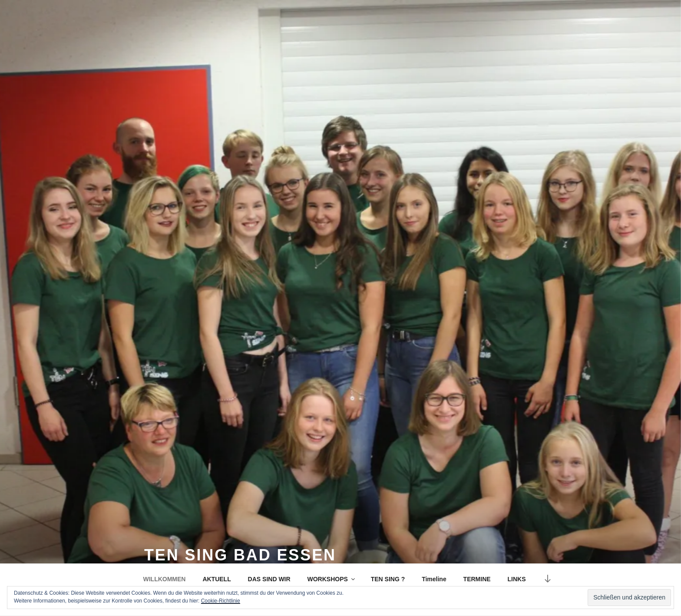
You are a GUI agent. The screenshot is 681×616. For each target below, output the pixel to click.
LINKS (517, 579)
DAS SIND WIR (269, 579)
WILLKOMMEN (165, 579)
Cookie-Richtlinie (221, 601)
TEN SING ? (388, 579)
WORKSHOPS (331, 579)
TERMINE (477, 579)
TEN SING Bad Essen (240, 555)
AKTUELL (217, 579)
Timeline (434, 579)
